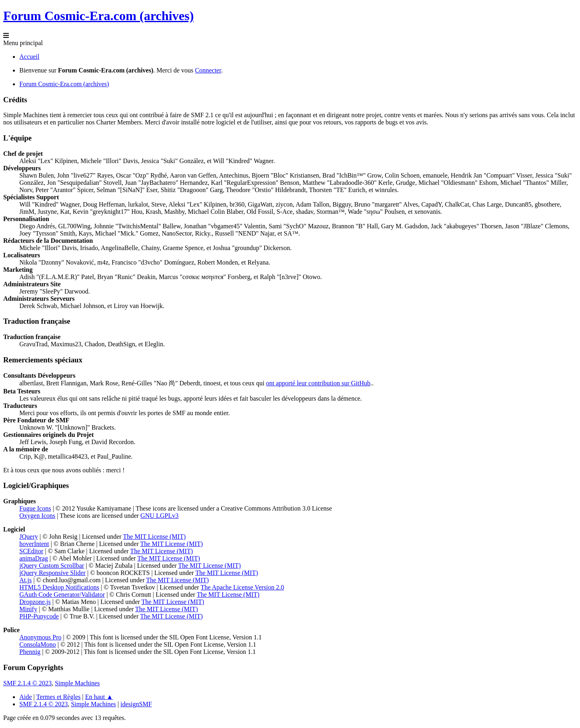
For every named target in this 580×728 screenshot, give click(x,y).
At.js (26, 580)
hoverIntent (34, 544)
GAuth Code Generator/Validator (62, 595)
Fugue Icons (35, 508)
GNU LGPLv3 (160, 516)
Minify (28, 609)
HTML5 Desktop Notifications (59, 587)
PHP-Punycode (39, 616)
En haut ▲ (99, 697)
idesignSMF (136, 704)
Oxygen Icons (37, 516)
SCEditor (31, 551)
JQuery (29, 537)
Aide (26, 697)
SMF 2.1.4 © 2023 (27, 683)
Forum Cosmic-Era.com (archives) (98, 16)
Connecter (208, 70)
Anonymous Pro (40, 637)
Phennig (30, 652)
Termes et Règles (58, 697)
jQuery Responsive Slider (52, 573)
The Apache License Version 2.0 (242, 587)
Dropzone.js (35, 602)
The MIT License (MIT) (154, 537)
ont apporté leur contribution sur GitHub (318, 383)
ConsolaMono (38, 644)
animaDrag (34, 558)
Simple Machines (77, 683)
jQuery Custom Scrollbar (52, 566)
